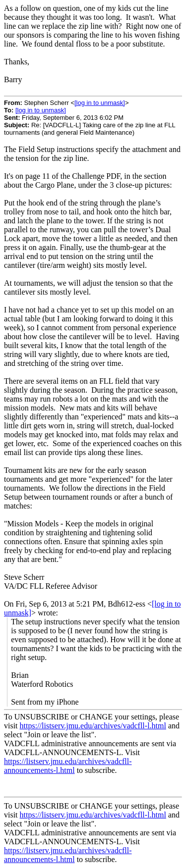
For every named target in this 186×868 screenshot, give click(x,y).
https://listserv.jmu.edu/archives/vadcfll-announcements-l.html (68, 766)
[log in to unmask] (100, 103)
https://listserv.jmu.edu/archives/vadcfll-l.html (93, 726)
